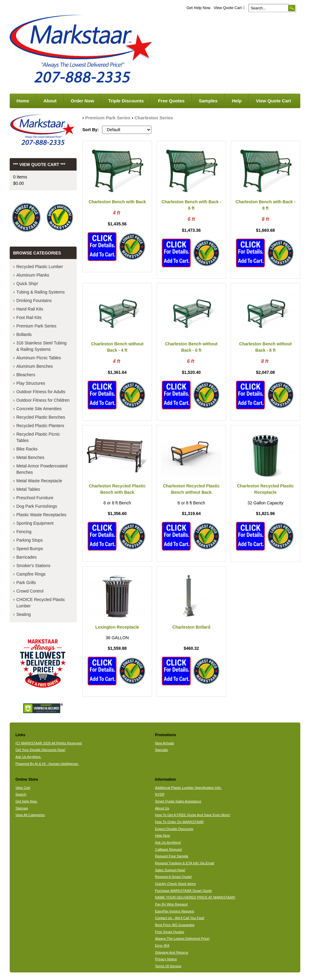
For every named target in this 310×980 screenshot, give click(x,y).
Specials (162, 750)
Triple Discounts (126, 101)
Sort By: (91, 130)
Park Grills (26, 583)
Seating (23, 614)
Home (23, 101)
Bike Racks (27, 449)
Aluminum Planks (33, 275)
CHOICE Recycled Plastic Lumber (41, 603)
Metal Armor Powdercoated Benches (42, 469)
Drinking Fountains (34, 301)
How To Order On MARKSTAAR (179, 822)
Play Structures (31, 383)
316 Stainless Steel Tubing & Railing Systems (41, 346)
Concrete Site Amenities (39, 409)
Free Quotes (171, 101)
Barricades (26, 557)
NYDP (160, 794)
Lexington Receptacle (117, 627)
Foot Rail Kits (29, 317)
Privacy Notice (166, 959)
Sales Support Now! (170, 870)
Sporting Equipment (35, 523)
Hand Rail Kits (30, 309)
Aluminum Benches (35, 366)
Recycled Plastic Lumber (40, 267)
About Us (162, 808)
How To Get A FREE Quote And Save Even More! (193, 815)
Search (21, 794)
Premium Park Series (108, 118)
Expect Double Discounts (174, 829)
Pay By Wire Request (171, 904)
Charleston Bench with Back (117, 202)
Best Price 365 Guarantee (175, 925)
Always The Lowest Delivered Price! (182, 938)
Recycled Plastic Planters (40, 426)
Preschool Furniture (35, 498)
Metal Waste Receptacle (39, 481)
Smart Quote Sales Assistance (178, 801)
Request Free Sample (172, 856)
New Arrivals (165, 743)
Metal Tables (28, 489)
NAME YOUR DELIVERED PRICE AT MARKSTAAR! (195, 897)
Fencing (24, 532)
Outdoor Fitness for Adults (41, 392)
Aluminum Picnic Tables (39, 358)
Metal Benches (30, 457)
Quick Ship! (27, 284)
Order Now (82, 101)
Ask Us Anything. (28, 757)
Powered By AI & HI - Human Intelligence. (47, 764)
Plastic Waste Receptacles (41, 515)
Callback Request (168, 849)
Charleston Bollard (191, 627)
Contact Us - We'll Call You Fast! (180, 918)
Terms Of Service (168, 966)
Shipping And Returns (172, 952)
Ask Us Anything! (168, 842)
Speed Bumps (30, 549)
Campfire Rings (31, 574)
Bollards (24, 334)
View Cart (23, 788)
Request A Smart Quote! (173, 877)
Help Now (162, 835)
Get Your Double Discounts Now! (40, 750)
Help (237, 101)
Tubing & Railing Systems (41, 292)
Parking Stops (30, 540)
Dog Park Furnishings (37, 506)
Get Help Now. (199, 8)
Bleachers (26, 375)
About (50, 101)
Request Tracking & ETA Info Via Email (185, 863)
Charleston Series (154, 118)
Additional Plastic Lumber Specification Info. (188, 788)
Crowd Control (30, 591)
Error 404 (162, 945)
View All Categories (30, 815)
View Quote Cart (229, 8)
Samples (208, 101)
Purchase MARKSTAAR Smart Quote (183, 891)
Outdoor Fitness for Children (43, 400)
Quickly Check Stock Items (175, 884)
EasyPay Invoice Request (175, 911)
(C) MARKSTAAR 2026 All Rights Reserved (49, 743)
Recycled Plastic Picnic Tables (38, 437)
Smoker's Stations (33, 566)
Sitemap (22, 808)
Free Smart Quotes (170, 932)
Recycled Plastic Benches (41, 417)
